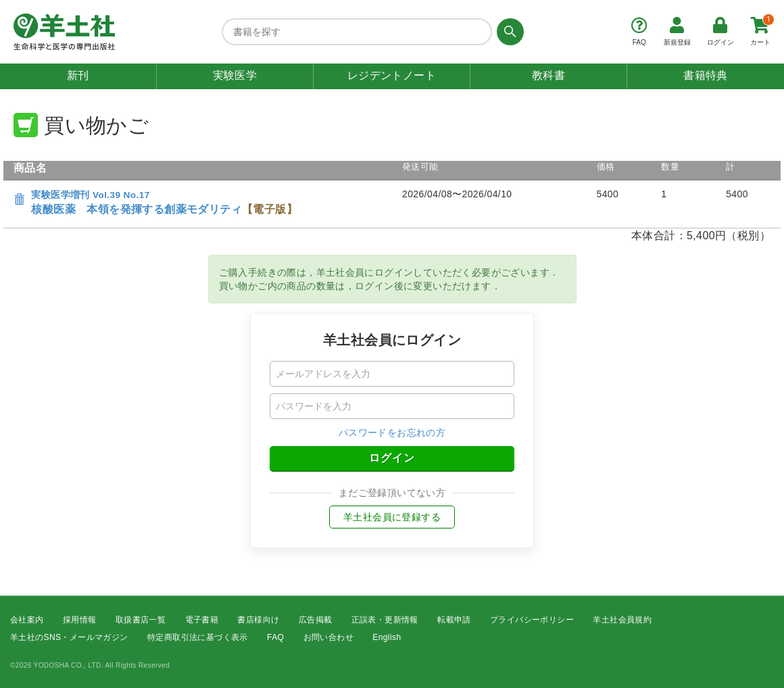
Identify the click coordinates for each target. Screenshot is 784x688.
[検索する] (508, 32)
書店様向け (258, 620)
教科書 (548, 75)
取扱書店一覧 (141, 620)
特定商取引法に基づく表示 (198, 638)
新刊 (78, 75)
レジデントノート (392, 75)
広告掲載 (316, 620)
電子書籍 (202, 620)
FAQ (275, 638)
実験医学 (235, 75)
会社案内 (27, 620)
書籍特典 (706, 75)
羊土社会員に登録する (392, 517)
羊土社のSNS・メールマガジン (69, 638)
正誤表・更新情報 (385, 620)
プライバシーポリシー (532, 620)
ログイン (392, 458)
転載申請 (454, 620)
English (387, 638)
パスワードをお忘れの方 (392, 433)
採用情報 (80, 620)
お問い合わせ (328, 638)
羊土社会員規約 (622, 620)
